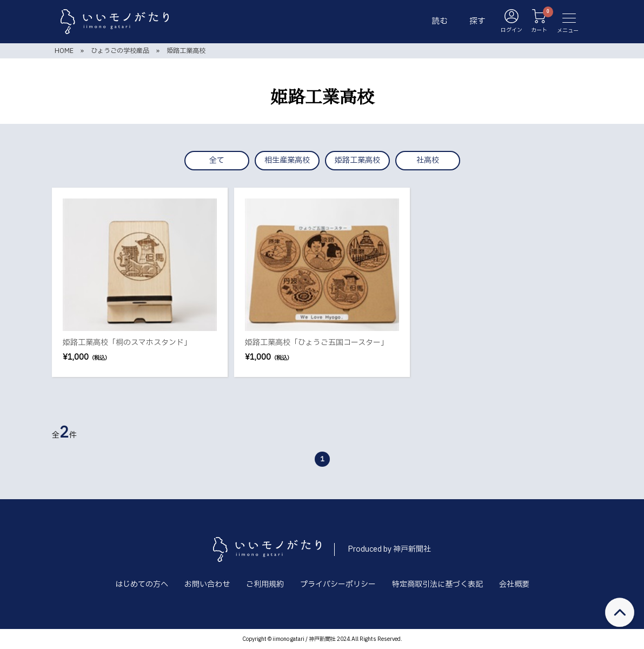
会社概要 (514, 584)
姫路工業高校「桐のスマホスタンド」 (127, 343)
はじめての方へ (142, 584)
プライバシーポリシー (338, 584)
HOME (64, 51)
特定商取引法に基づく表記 (437, 584)
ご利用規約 (265, 584)
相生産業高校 (287, 160)
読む (440, 21)
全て (217, 160)
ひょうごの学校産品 (120, 51)
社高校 (428, 160)
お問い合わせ (207, 584)
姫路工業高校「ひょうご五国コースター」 (317, 343)
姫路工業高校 (186, 51)
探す (477, 21)
